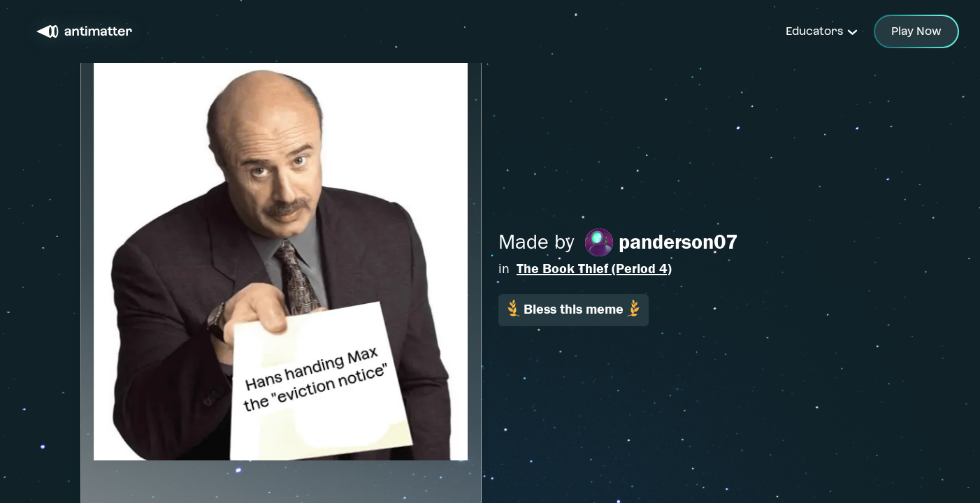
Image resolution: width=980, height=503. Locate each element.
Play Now (916, 31)
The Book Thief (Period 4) (594, 269)
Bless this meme (574, 308)
